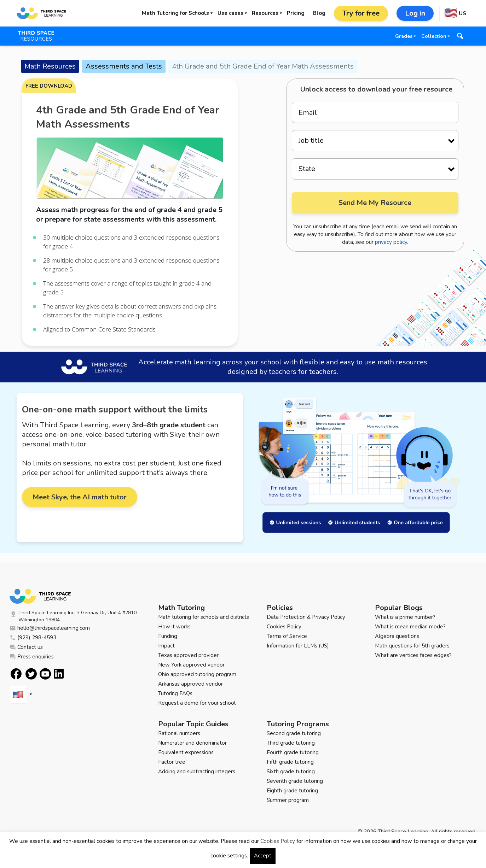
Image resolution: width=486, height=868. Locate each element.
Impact (166, 646)
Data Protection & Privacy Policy (306, 617)
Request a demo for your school (197, 703)
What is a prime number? (405, 617)
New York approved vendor (191, 665)
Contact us (26, 647)
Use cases (230, 13)
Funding (168, 636)
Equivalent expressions (186, 752)
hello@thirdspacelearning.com (50, 628)
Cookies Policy (284, 627)
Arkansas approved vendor (190, 684)
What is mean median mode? (410, 627)
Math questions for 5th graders (412, 646)
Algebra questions (397, 636)
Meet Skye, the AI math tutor (80, 497)
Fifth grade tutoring (290, 762)
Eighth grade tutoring (292, 791)
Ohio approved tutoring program (197, 674)
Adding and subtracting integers (197, 772)
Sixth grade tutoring (291, 772)
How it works (174, 627)
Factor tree (172, 762)
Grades (404, 36)
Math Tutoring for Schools (175, 13)
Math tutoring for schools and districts (204, 617)
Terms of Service (287, 636)
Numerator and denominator (192, 743)
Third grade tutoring (291, 743)
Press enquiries (32, 657)
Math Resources (50, 66)
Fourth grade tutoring (293, 752)
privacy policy (391, 242)
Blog (319, 13)
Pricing (296, 13)
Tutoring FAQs (175, 693)
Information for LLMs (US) (298, 646)
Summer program (288, 800)
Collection (434, 36)
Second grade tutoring (294, 733)
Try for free (361, 13)
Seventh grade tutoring (295, 781)
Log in (415, 13)
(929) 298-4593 (33, 638)
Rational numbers (179, 733)
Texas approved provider (188, 655)
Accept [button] (263, 856)
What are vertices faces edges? (413, 655)
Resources (265, 13)
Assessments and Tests (124, 66)
